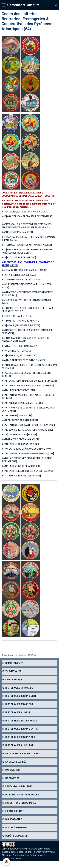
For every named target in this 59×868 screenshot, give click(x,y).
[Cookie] (6, 862)
